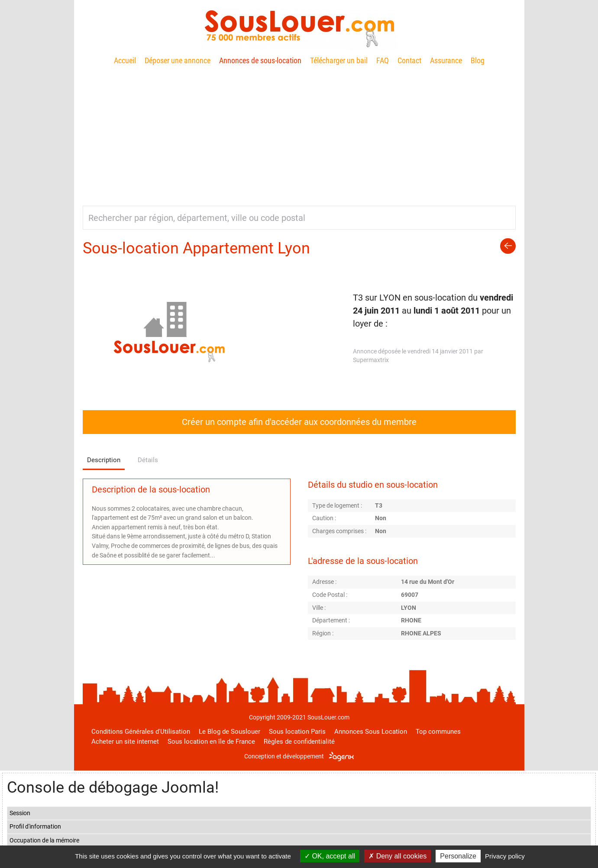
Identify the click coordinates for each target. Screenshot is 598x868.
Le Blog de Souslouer (230, 732)
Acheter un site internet (125, 742)
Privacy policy (505, 856)
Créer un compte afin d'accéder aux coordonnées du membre (299, 422)
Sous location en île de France (211, 742)
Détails (148, 460)
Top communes (438, 732)
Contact (409, 60)
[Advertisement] (299, 132)
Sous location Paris (297, 732)
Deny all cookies (398, 856)
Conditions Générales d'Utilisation (141, 732)
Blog (478, 60)
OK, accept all (330, 856)
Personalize (458, 856)
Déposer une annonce (178, 60)
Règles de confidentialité (299, 742)
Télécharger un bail (339, 60)
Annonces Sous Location (371, 732)
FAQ (383, 60)
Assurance (446, 60)
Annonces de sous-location (260, 60)
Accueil (125, 60)
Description (104, 460)
